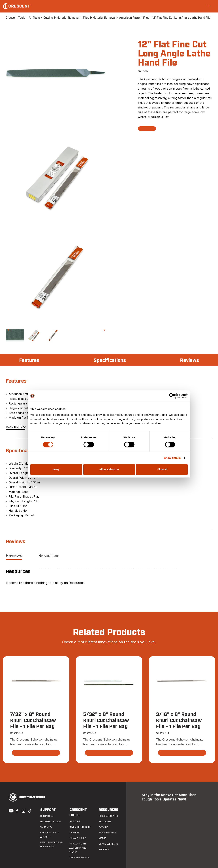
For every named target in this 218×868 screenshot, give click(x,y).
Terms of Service (79, 852)
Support (47, 810)
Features (30, 360)
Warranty (46, 827)
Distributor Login (50, 822)
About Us (74, 816)
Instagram (23, 810)
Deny (56, 469)
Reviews (189, 360)
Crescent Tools (15, 18)
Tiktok (30, 810)
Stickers (103, 850)
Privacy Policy (77, 833)
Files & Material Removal (99, 18)
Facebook (17, 810)
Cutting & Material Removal (61, 18)
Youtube (10, 810)
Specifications (110, 360)
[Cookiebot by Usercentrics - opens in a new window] (172, 396)
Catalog (103, 827)
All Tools (34, 18)
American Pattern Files (134, 18)
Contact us (46, 816)
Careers (74, 827)
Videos (102, 838)
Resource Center (108, 816)
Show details (172, 458)
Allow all (162, 469)
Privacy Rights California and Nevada (78, 842)
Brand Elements (108, 844)
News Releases (107, 833)
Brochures (104, 822)
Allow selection (109, 469)
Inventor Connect (80, 822)
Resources (49, 556)
